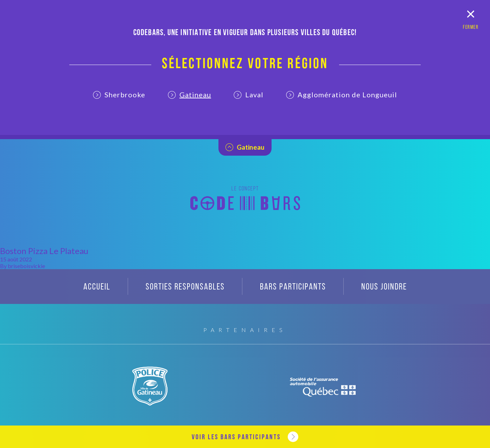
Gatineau (189, 95)
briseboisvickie (26, 266)
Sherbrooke (119, 95)
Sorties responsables (185, 287)
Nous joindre (384, 287)
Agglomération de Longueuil (342, 95)
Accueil (97, 287)
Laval (249, 95)
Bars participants (293, 287)
